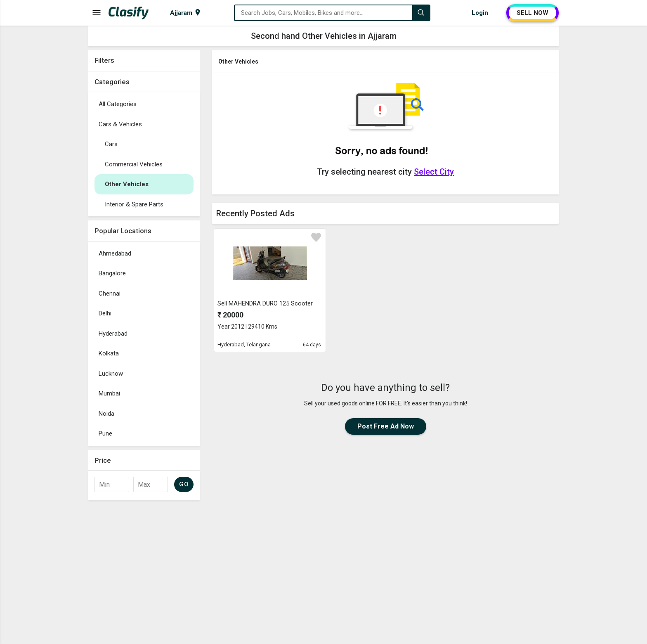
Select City (434, 172)
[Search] (421, 13)
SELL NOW (532, 13)
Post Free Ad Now (386, 426)
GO (184, 484)
